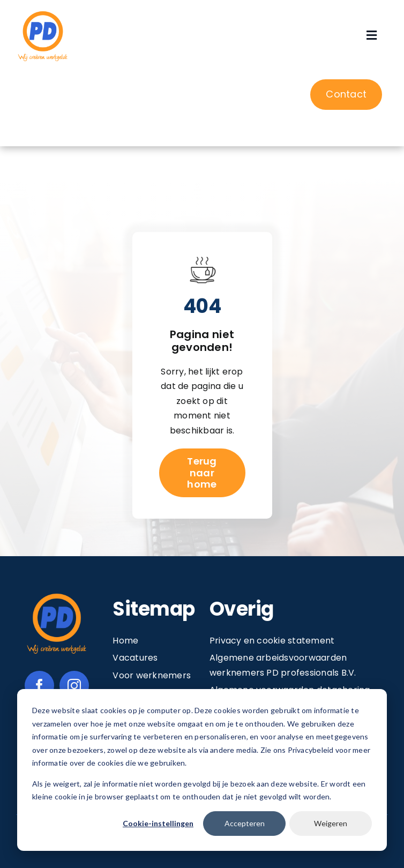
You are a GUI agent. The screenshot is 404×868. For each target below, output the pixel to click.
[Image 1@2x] (43, 13)
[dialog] (202, 770)
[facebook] (39, 686)
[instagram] (74, 686)
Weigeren (331, 823)
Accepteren (245, 823)
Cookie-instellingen (158, 823)
